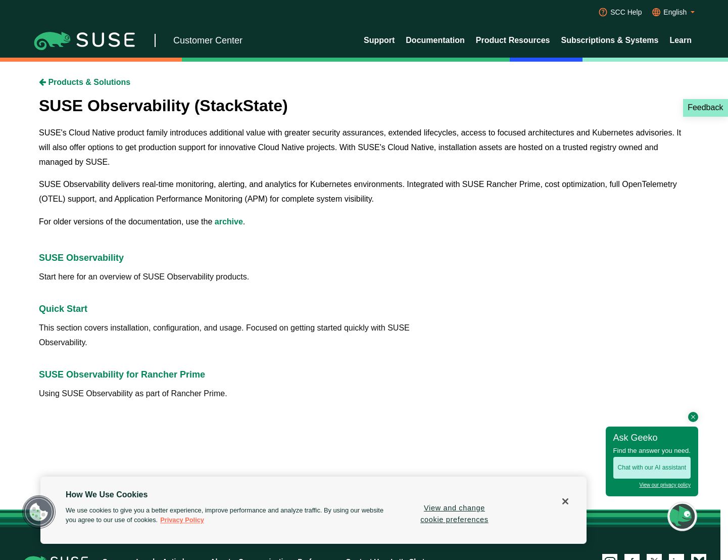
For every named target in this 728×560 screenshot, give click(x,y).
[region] (313, 510)
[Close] (565, 501)
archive (229, 222)
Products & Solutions (85, 82)
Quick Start (63, 309)
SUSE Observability (81, 258)
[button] (39, 512)
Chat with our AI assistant (652, 468)
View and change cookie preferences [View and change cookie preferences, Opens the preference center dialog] (454, 514)
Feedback (705, 107)
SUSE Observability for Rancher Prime (122, 375)
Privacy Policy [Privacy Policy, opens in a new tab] (182, 520)
